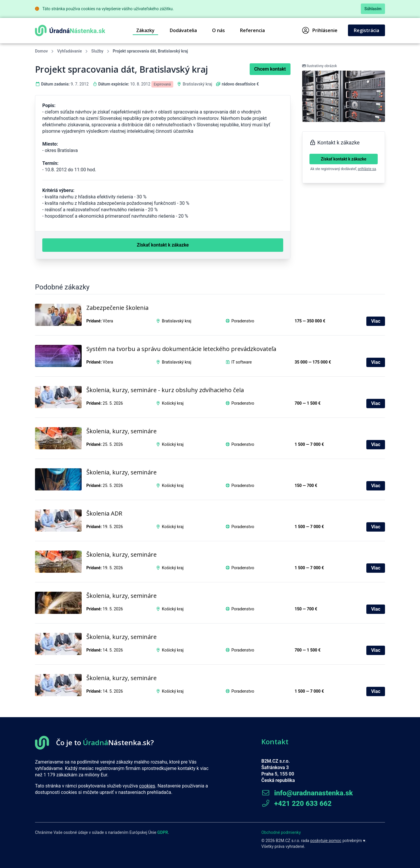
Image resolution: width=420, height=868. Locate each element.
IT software (242, 362)
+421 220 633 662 (296, 804)
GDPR (163, 832)
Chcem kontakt (270, 69)
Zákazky (145, 30)
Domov (41, 51)
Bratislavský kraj (198, 84)
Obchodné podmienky (281, 832)
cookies (147, 786)
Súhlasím (373, 9)
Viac (376, 321)
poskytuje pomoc (326, 841)
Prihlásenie (320, 30)
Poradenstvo (243, 321)
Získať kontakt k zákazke (344, 159)
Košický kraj (173, 403)
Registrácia (366, 30)
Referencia (252, 30)
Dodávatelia (183, 30)
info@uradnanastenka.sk (307, 793)
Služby (97, 51)
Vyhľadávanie (70, 51)
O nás (218, 30)
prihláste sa (367, 169)
